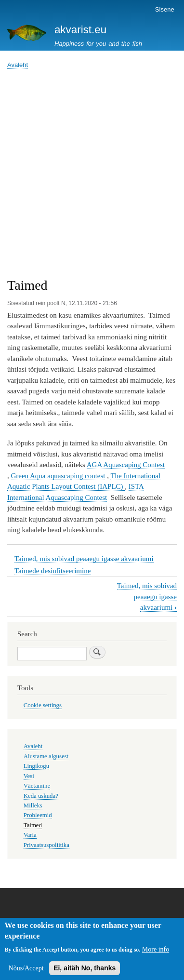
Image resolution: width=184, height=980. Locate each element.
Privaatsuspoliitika (46, 845)
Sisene (165, 9)
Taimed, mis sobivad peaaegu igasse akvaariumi (84, 559)
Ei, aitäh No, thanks (85, 971)
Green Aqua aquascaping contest (58, 476)
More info (156, 953)
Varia (30, 835)
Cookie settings (43, 705)
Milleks (33, 805)
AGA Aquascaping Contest (126, 465)
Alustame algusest (46, 756)
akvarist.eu (80, 30)
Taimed (33, 825)
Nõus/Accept (26, 972)
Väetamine (37, 786)
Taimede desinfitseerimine (53, 571)
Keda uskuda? (41, 796)
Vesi (29, 776)
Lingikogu (36, 766)
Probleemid (38, 815)
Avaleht (18, 65)
